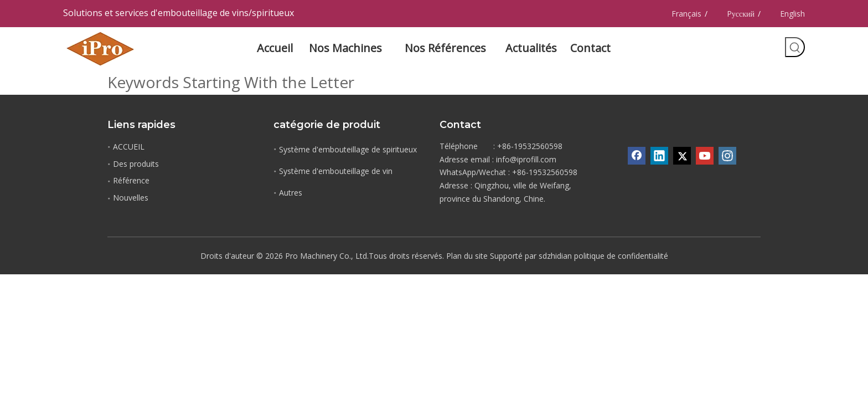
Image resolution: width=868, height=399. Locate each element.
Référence (131, 180)
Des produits (136, 164)
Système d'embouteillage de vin (336, 171)
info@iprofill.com (526, 159)
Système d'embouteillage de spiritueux (348, 149)
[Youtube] (705, 156)
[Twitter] (682, 156)
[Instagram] (727, 156)
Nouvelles (131, 198)
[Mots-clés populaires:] (795, 47)
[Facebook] (637, 156)
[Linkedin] (659, 156)
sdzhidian (555, 256)
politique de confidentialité (621, 256)
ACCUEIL (129, 147)
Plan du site (467, 256)
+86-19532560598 (545, 172)
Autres (291, 193)
